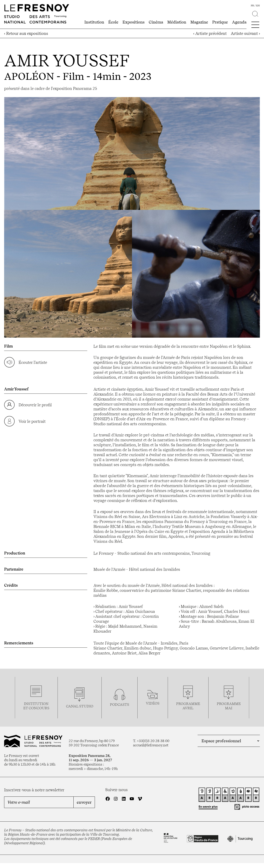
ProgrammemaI (229, 706)
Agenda (239, 22)
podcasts (120, 704)
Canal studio (80, 706)
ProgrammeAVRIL (188, 706)
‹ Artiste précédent (210, 33)
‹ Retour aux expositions (26, 33)
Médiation (177, 22)
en (258, 6)
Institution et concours (36, 706)
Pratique (220, 22)
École (113, 22)
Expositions (134, 22)
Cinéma (156, 22)
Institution (94, 22)
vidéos (153, 703)
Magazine (199, 22)
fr (252, 6)
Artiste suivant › (245, 33)
